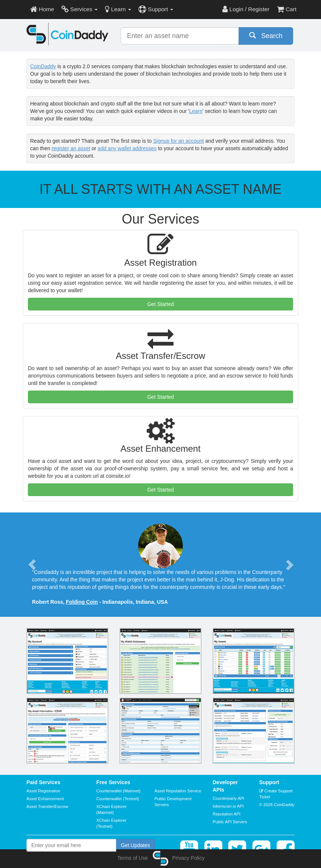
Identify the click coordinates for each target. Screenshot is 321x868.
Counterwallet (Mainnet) (119, 791)
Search (266, 36)
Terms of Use (133, 858)
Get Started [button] (160, 304)
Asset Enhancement (45, 799)
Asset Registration (43, 791)
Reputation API (227, 814)
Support (156, 9)
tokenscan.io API (228, 806)
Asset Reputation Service (178, 791)
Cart (287, 9)
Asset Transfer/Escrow (47, 807)
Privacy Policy (188, 858)
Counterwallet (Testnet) (118, 799)
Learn (118, 9)
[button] (32, 565)
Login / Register (246, 9)
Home (42, 9)
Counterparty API (228, 798)
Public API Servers (230, 822)
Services (80, 9)
